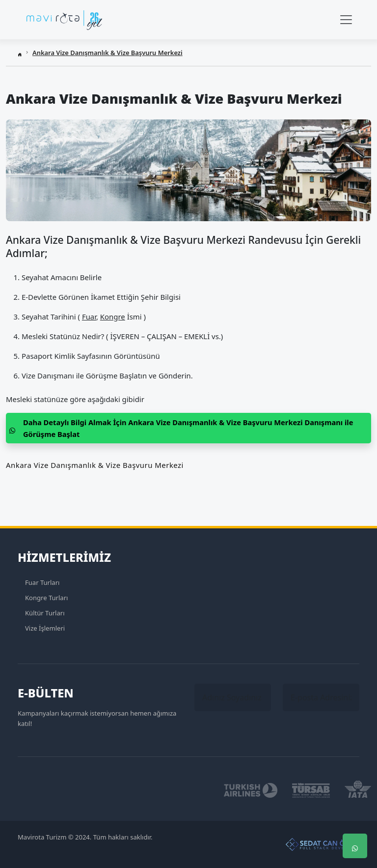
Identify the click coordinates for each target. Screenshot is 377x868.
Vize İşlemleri (45, 628)
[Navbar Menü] (346, 20)
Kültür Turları (45, 613)
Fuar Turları (42, 582)
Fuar (89, 317)
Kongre (113, 317)
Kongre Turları (46, 598)
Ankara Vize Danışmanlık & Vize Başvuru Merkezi (108, 53)
